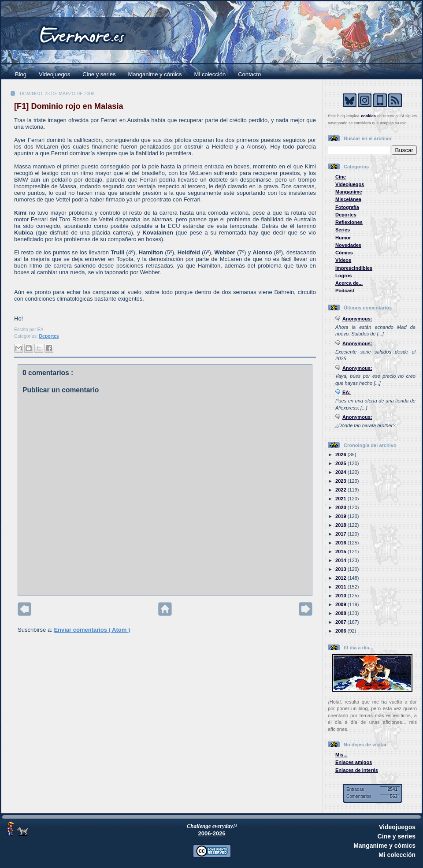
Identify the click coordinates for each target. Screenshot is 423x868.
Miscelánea (348, 199)
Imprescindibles (354, 268)
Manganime (349, 192)
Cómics (344, 253)
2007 (341, 622)
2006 (341, 631)
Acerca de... (349, 283)
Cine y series (99, 74)
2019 (341, 516)
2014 (341, 560)
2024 (341, 472)
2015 (341, 551)
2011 (341, 587)
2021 (341, 499)
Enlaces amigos (354, 762)
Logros (343, 276)
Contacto (249, 74)
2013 (341, 569)
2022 (341, 490)
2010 (341, 596)
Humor (343, 238)
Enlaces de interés (357, 770)
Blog (21, 74)
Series (343, 230)
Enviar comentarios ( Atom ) (92, 630)
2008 (341, 613)
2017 (341, 534)
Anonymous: (357, 319)
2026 (341, 454)
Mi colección (210, 74)
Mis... (341, 755)
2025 (341, 463)
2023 (341, 481)
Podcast (345, 291)
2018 (341, 525)
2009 (341, 604)
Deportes (49, 336)
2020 (341, 507)
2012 (341, 578)
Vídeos (343, 260)
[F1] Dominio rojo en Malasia (69, 106)
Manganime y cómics (155, 74)
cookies (368, 116)
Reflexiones (349, 222)
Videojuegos (54, 74)
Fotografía (347, 207)
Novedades (348, 245)
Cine (341, 177)
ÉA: (347, 392)
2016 (341, 543)
